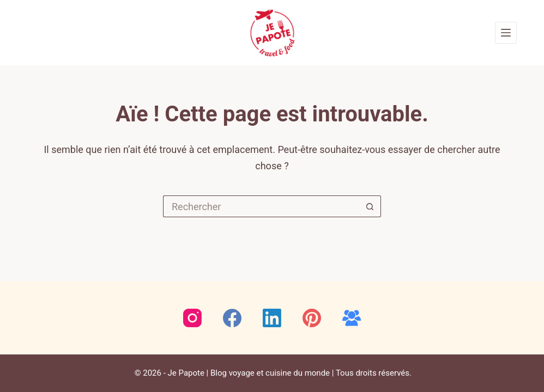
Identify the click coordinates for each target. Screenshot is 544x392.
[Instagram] (192, 318)
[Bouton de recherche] (370, 206)
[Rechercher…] (261, 206)
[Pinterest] (312, 318)
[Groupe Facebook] (352, 318)
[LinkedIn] (272, 318)
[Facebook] (232, 318)
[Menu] (506, 33)
